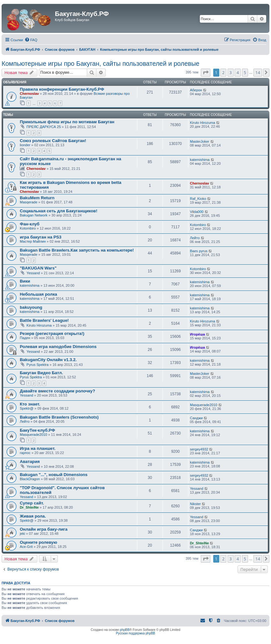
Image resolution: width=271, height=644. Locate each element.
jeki (23, 534)
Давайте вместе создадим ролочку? (57, 391)
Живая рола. (33, 516)
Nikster (195, 504)
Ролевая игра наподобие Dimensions (58, 347)
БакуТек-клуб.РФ (37, 430)
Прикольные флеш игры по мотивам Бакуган (67, 122)
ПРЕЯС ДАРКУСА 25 (44, 127)
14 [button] (258, 72)
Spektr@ (27, 408)
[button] (206, 72)
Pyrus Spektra (38, 365)
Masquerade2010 (204, 405)
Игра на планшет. (38, 448)
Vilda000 (197, 212)
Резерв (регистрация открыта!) (52, 333)
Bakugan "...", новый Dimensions (54, 475)
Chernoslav (29, 94)
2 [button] (223, 72)
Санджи (196, 418)
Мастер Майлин (33, 241)
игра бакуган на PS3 (41, 237)
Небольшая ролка (38, 294)
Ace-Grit (26, 547)
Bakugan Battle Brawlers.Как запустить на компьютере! (77, 250)
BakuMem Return (37, 198)
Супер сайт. (32, 503)
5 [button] (245, 72)
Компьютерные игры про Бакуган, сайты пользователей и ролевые (101, 64)
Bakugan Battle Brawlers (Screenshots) (59, 417)
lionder (25, 145)
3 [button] (231, 72)
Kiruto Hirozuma (203, 123)
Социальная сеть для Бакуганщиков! (59, 211)
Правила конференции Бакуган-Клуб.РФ (62, 89)
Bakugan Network (34, 215)
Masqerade (29, 202)
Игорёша (197, 334)
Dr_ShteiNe (29, 507)
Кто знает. (30, 404)
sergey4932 (199, 449)
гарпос (25, 453)
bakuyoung (31, 307)
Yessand (33, 273)
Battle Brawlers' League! (44, 320)
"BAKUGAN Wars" (38, 268)
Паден (25, 338)
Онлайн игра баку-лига (44, 529)
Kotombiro (28, 228)
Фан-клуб (30, 224)
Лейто (195, 238)
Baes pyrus (199, 251)
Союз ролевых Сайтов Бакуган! (53, 141)
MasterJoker (200, 141)
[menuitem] (31, 40)
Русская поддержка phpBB (135, 633)
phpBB (125, 630)
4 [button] (238, 72)
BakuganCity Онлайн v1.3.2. (48, 360)
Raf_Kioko (198, 199)
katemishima (200, 160)
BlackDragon (30, 479)
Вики (25, 281)
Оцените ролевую (38, 542)
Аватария (30, 462)
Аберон (196, 90)
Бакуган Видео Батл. (41, 373)
